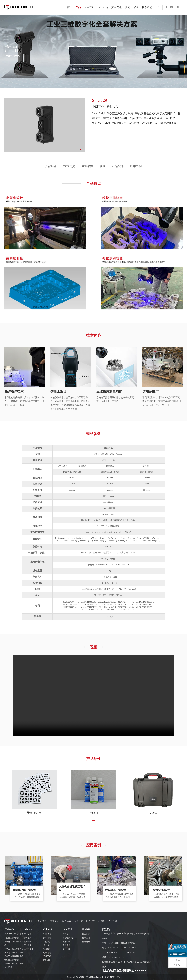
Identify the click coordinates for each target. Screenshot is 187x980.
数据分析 (28, 942)
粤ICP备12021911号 (112, 977)
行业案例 (103, 7)
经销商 (102, 921)
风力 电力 (47, 946)
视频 (103, 166)
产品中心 (9, 930)
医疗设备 (47, 960)
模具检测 (47, 949)
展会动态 (86, 935)
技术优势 (69, 166)
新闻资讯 (87, 930)
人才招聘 (113, 921)
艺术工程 (47, 957)
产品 (78, 7)
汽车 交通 (47, 935)
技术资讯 (116, 7)
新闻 (128, 7)
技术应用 (86, 938)
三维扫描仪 (117, 962)
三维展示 (28, 946)
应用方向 (89, 7)
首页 (70, 7)
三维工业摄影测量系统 (14, 957)
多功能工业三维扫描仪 (14, 953)
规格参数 (87, 166)
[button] (81, 149)
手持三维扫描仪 (131, 962)
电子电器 (47, 953)
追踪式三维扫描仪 (12, 938)
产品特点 (51, 166)
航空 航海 (47, 938)
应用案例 (136, 166)
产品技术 (66, 935)
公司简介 (42, 921)
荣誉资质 (54, 921)
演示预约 (66, 942)
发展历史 (79, 921)
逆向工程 (28, 938)
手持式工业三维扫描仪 (14, 935)
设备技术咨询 (68, 938)
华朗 (136, 7)
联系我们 (147, 7)
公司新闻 (86, 942)
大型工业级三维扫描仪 (14, 949)
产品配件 (118, 166)
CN (179, 7)
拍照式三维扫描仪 (12, 960)
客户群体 (66, 921)
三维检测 (28, 935)
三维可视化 (29, 949)
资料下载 (66, 949)
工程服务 (66, 946)
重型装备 (47, 942)
